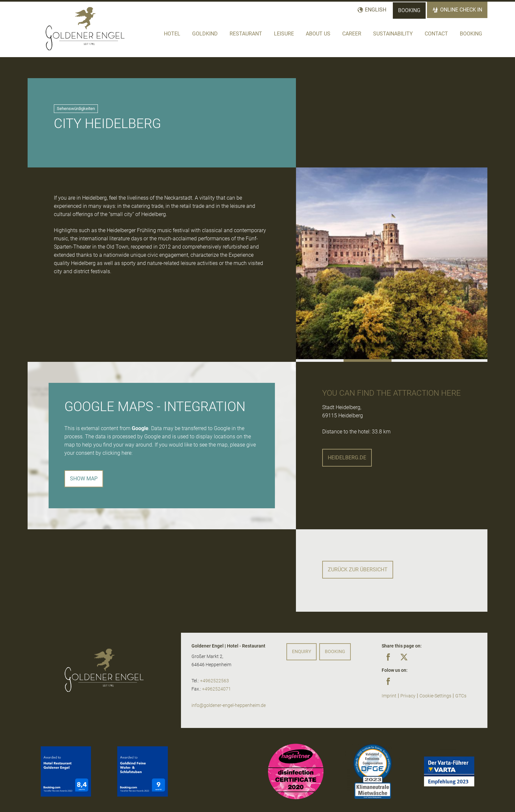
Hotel (172, 34)
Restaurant (246, 34)
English (376, 10)
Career (352, 34)
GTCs (461, 696)
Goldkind (205, 34)
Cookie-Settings (435, 696)
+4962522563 (214, 681)
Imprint (389, 696)
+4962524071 (216, 689)
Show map (84, 479)
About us (318, 34)
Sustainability (393, 34)
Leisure (284, 34)
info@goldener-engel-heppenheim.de (229, 705)
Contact (436, 34)
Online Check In (461, 10)
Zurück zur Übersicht (358, 570)
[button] (320, 361)
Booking (409, 10)
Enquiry (302, 652)
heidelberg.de (347, 458)
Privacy (408, 696)
